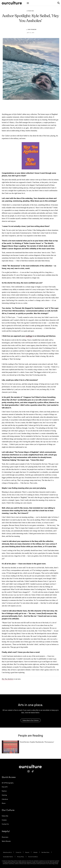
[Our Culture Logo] (12, 3)
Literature (30, 11)
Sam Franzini (32, 29)
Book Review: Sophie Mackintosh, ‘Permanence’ (37, 742)
